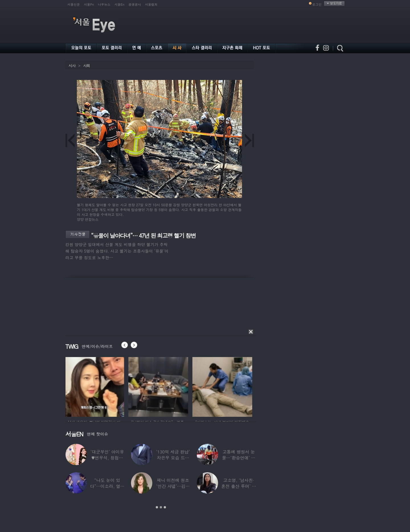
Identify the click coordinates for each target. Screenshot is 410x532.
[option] (95, 386)
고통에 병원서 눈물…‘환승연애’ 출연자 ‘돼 (238, 458)
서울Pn (89, 4)
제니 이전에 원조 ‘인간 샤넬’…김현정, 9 (173, 486)
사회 (87, 66)
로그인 (317, 4)
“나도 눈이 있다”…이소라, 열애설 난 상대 (107, 486)
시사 (72, 66)
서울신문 (74, 4)
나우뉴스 (104, 4)
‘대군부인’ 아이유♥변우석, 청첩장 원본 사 (107, 458)
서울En (119, 4)
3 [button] (165, 507)
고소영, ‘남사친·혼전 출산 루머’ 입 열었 (238, 486)
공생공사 (135, 4)
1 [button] (157, 507)
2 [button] (161, 507)
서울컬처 (151, 4)
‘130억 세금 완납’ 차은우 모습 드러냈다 (173, 458)
